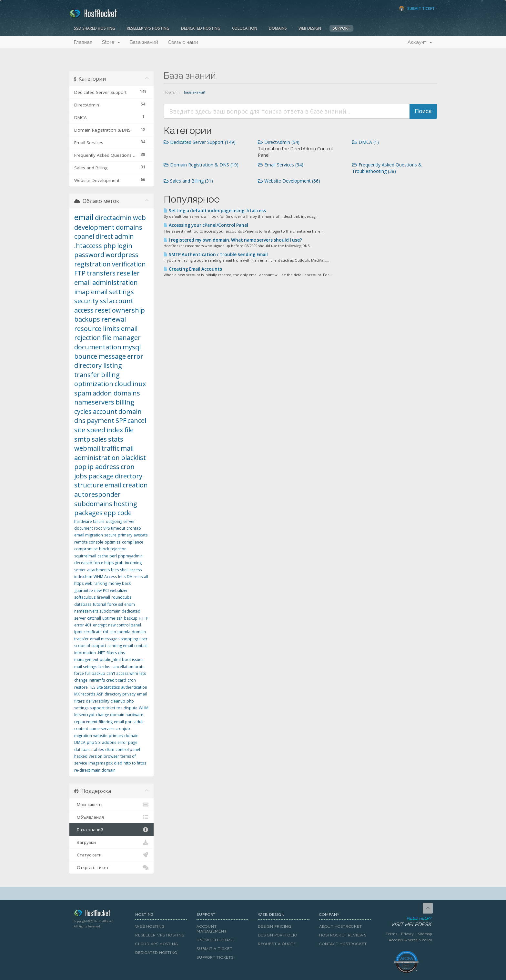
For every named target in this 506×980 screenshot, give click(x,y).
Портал (170, 92)
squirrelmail (85, 556)
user (143, 639)
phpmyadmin (130, 556)
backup (131, 618)
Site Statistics (108, 687)
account (105, 411)
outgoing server (120, 521)
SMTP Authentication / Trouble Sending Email (216, 255)
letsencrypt (84, 715)
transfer (87, 375)
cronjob (123, 729)
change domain (110, 715)
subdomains (93, 504)
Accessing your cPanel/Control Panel (206, 225)
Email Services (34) (281, 165)
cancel (137, 420)
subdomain (110, 611)
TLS (92, 687)
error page (127, 742)
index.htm (83, 577)
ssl (104, 301)
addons (109, 742)
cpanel (84, 236)
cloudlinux (130, 384)
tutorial (100, 604)
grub (119, 563)
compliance (133, 542)
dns (80, 420)
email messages (105, 639)
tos (119, 708)
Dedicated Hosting (201, 28)
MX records (85, 694)
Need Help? (406, 922)
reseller (128, 273)
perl (113, 556)
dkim (110, 750)
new (98, 590)
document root (88, 528)
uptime (109, 618)
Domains (278, 28)
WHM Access (105, 577)
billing (110, 375)
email (84, 217)
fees (115, 570)
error (135, 356)
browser (111, 756)
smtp (82, 439)
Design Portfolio (277, 935)
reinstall (141, 577)
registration (92, 264)
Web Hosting (150, 926)
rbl (106, 632)
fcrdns (104, 667)
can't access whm (122, 673)
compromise (86, 549)
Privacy (407, 934)
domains (129, 227)
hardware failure (89, 521)
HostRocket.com (100, 914)
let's (122, 577)
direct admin (115, 236)
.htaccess (88, 246)
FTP (80, 273)
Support (341, 28)
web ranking (96, 583)
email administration (106, 282)
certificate (93, 632)
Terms (391, 934)
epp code (118, 513)
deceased (83, 563)
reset (103, 310)
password (89, 255)
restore (81, 687)
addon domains (116, 393)
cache (103, 556)
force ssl (115, 604)
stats (116, 439)
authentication (134, 687)
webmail (87, 448)
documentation (98, 347)
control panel (128, 750)
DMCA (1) (365, 142)
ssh (120, 618)
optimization (94, 384)
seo (113, 632)
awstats (141, 535)
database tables (89, 750)
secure (110, 535)
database (83, 604)
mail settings (86, 667)
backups (87, 319)
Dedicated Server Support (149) (200, 142)
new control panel (125, 625)
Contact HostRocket (343, 944)
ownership (128, 310)
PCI (106, 590)
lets (143, 673)
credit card (116, 680)
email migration (89, 535)
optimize (113, 542)
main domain (103, 770)
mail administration (104, 453)
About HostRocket (340, 926)
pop (80, 467)
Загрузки (111, 842)
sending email (120, 646)
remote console (89, 542)
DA (130, 577)
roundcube (121, 597)
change (81, 680)
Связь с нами (183, 42)
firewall (103, 597)
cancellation (122, 667)
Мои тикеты (111, 805)
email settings (112, 292)
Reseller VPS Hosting (148, 28)
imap (82, 292)
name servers (102, 729)
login (125, 246)
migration (83, 736)
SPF (121, 420)
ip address (104, 467)
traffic (110, 448)
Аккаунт (420, 42)
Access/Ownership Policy (410, 940)
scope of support (90, 646)
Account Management (212, 929)
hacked (81, 756)
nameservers (94, 402)
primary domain (124, 736)
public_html (110, 660)
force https (104, 563)
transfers (101, 273)
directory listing (98, 365)
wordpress (122, 255)
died (118, 763)
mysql (132, 347)
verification (129, 264)
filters (112, 653)
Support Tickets (215, 957)
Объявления (111, 817)
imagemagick (101, 763)
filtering (106, 722)
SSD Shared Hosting (95, 28)
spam (83, 393)
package (101, 476)
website (100, 736)
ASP (100, 694)
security (86, 301)
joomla (124, 632)
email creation (126, 485)
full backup (95, 673)
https (79, 583)
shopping (129, 639)
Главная (83, 42)
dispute (131, 708)
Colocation (245, 28)
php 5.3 (94, 742)
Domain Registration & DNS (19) (201, 165)
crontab (134, 528)
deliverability (98, 701)
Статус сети (111, 855)
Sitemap (425, 934)
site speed (90, 430)
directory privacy (120, 694)
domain (130, 411)
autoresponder (97, 494)
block (104, 549)
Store (111, 42)
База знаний (144, 42)
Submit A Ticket (214, 949)
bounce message (100, 356)
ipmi (78, 632)
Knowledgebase (215, 940)
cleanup (118, 701)
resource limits (97, 329)
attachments (98, 570)
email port (123, 722)
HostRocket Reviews (343, 935)
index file (120, 430)
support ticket (102, 708)
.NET (101, 653)
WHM (144, 708)
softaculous (85, 597)
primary (125, 535)
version (96, 756)
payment (101, 420)
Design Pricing (275, 926)
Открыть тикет (111, 867)
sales (99, 439)
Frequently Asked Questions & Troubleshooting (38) (387, 168)
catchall (94, 618)
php (110, 246)
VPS (106, 528)
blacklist (133, 458)
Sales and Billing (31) (188, 181)
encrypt (100, 625)
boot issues (133, 660)
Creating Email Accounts (193, 269)
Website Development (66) (289, 181)
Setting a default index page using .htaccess (215, 211)
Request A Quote (277, 944)
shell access (131, 570)
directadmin (113, 218)
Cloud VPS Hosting (157, 944)
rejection (118, 549)
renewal (114, 319)
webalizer (119, 590)
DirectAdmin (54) (279, 142)
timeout (118, 528)
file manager (121, 338)
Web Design (310, 28)
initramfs (97, 680)
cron (132, 680)
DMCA (80, 742)
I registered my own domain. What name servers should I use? (233, 240)
